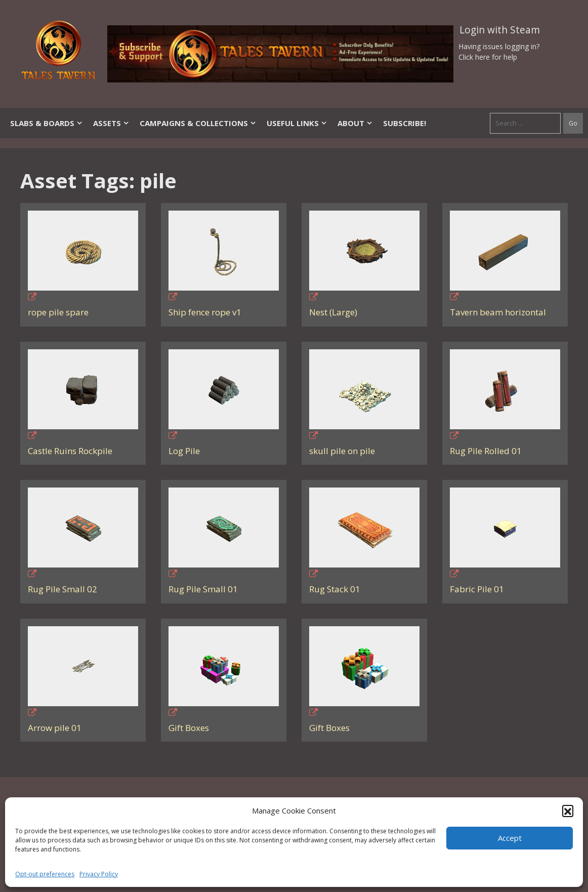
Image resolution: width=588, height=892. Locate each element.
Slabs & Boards (47, 123)
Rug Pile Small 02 (62, 589)
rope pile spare (58, 312)
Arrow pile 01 (55, 728)
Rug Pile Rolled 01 (486, 451)
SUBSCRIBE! (405, 123)
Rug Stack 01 (335, 589)
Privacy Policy (99, 874)
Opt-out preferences (45, 874)
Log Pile (184, 451)
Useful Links (297, 123)
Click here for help (488, 57)
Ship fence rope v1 (205, 312)
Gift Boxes (189, 728)
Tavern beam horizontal (498, 312)
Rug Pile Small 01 (203, 589)
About (355, 123)
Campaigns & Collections (198, 123)
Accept (510, 838)
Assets (111, 123)
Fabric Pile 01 (477, 589)
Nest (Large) (333, 312)
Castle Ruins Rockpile (70, 451)
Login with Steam (500, 30)
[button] (568, 810)
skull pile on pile (342, 451)
